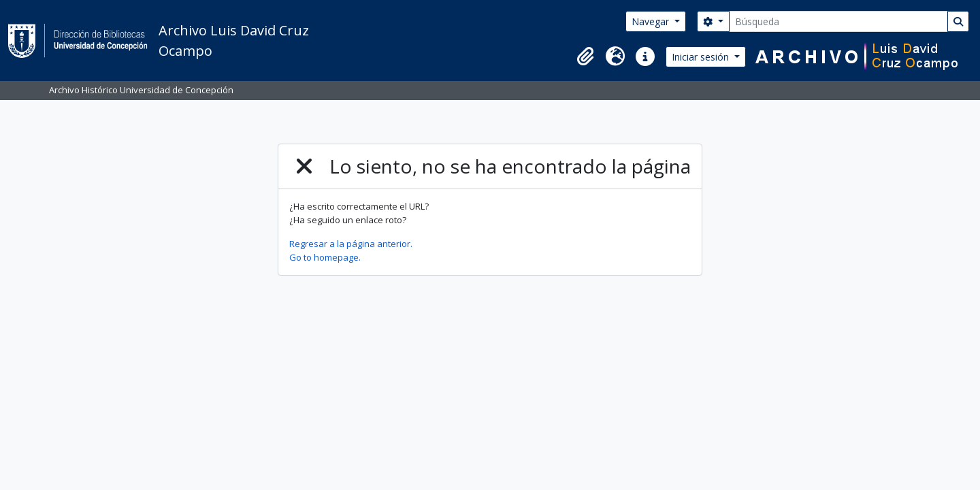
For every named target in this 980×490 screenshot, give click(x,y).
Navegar (652, 21)
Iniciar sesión (702, 57)
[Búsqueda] (838, 21)
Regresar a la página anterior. (351, 244)
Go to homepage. (325, 257)
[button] (585, 56)
